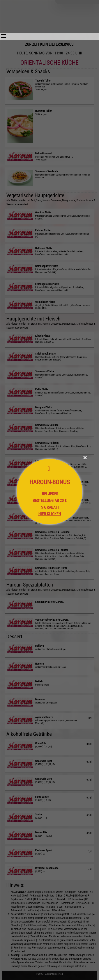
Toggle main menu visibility (4, 35)
